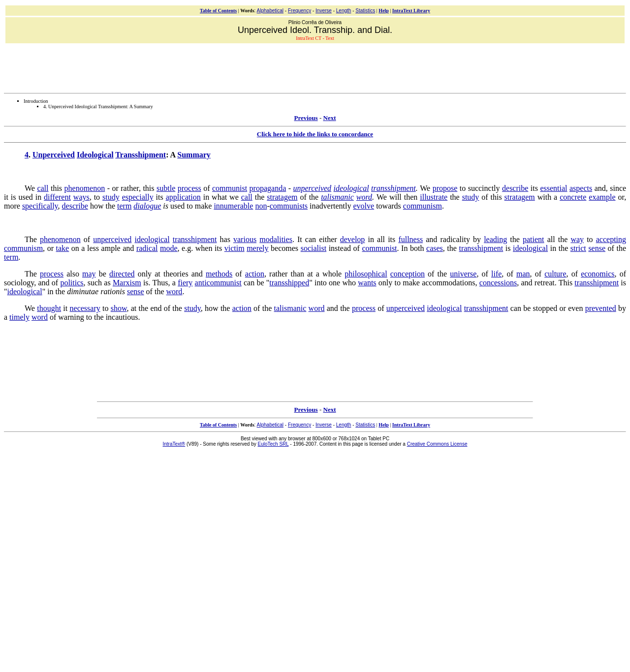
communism (423, 206)
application (183, 197)
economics (598, 274)
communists (289, 206)
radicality (455, 239)
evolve (363, 206)
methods (219, 274)
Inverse (324, 11)
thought (49, 308)
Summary (194, 155)
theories (176, 274)
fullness (410, 239)
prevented (601, 308)
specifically (40, 206)
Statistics (365, 11)
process (189, 188)
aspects (581, 188)
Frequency (299, 11)
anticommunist (218, 283)
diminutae (83, 291)
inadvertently (330, 206)
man (523, 274)
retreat (545, 283)
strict (578, 248)
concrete (573, 197)
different (57, 197)
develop (353, 239)
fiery (185, 283)
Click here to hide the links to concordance (315, 134)
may (89, 274)
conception (408, 274)
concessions (498, 283)
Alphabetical (270, 11)
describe (515, 188)
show (119, 308)
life (496, 274)
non (261, 206)
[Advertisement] (315, 67)
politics (72, 283)
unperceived (313, 188)
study (111, 197)
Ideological (95, 155)
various (245, 239)
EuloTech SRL (273, 444)
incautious (122, 317)
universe (463, 274)
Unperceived (54, 155)
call (43, 188)
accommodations (448, 283)
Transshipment (141, 155)
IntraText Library (411, 11)
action (255, 274)
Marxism (127, 283)
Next (330, 118)
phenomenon (85, 188)
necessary (85, 308)
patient (534, 239)
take (63, 248)
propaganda (268, 188)
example (602, 197)
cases (435, 248)
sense (597, 248)
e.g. (187, 248)
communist (230, 188)
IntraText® (174, 444)
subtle (166, 188)
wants (367, 283)
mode (169, 248)
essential (553, 188)
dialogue (147, 206)
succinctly (484, 188)
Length (344, 11)
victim (235, 248)
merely (257, 248)
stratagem (282, 197)
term (124, 206)
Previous (306, 118)
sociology (19, 283)
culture (555, 274)
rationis (113, 291)
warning (71, 317)
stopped (545, 308)
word (364, 197)
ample (111, 248)
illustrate (434, 197)
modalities (276, 239)
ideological (351, 188)
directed (122, 274)
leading (495, 239)
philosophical (366, 274)
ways (81, 197)
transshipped (289, 283)
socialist (314, 248)
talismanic (337, 197)
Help (384, 11)
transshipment (394, 188)
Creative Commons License (437, 444)
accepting (611, 239)
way (577, 239)
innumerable (233, 206)
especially (138, 197)
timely (19, 317)
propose (445, 188)
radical (147, 248)
